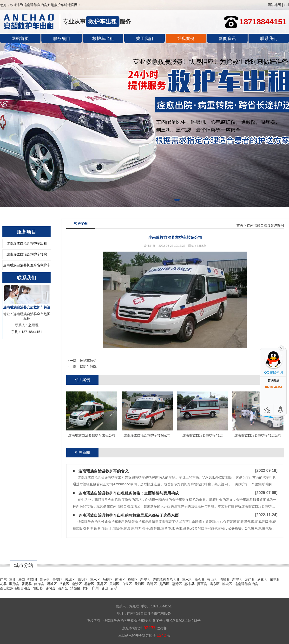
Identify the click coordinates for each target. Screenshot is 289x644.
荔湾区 (177, 584)
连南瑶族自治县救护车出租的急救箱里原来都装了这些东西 (129, 515)
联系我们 (269, 39)
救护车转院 (88, 366)
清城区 (75, 588)
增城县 (225, 579)
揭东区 (215, 584)
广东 (3, 579)
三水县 (187, 579)
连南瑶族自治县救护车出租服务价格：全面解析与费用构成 (129, 493)
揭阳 (86, 588)
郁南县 (33, 579)
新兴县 (45, 579)
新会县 (200, 579)
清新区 (63, 588)
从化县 (262, 579)
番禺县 (27, 584)
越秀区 (164, 584)
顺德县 (14, 584)
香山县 (212, 579)
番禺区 (102, 584)
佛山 (105, 588)
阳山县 (38, 588)
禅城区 (133, 579)
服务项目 (62, 39)
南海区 (120, 579)
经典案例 (186, 39)
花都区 (89, 584)
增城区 (52, 584)
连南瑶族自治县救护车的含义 (104, 471)
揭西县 (202, 584)
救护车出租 (103, 39)
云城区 (70, 579)
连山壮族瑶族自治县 (15, 588)
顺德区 (108, 579)
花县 (3, 584)
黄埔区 (114, 584)
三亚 (13, 579)
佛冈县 (50, 588)
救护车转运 (88, 361)
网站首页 (20, 39)
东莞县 (275, 579)
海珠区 (152, 584)
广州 (95, 588)
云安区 (58, 579)
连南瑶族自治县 (246, 584)
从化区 (64, 584)
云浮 (114, 588)
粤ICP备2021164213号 (183, 621)
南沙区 (77, 584)
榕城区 (227, 584)
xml (286, 5)
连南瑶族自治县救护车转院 (27, 254)
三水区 (95, 579)
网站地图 (274, 5)
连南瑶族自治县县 (166, 579)
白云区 (127, 584)
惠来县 (190, 584)
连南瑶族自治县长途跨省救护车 (27, 265)
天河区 (139, 584)
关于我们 (144, 39)
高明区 (83, 579)
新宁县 (237, 579)
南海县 (39, 584)
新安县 (145, 579)
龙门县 (250, 579)
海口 (22, 579)
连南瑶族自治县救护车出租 (27, 243)
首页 (240, 225)
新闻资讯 (227, 39)
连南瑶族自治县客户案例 (265, 225)
